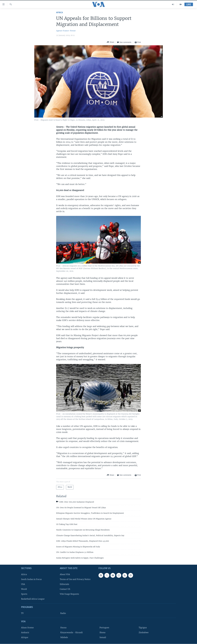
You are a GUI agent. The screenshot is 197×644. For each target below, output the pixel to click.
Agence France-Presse (66, 31)
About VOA (65, 574)
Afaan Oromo (27, 628)
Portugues (104, 628)
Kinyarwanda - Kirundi (71, 632)
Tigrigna (143, 628)
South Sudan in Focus (31, 579)
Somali (103, 637)
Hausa (63, 628)
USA (23, 584)
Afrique (25, 637)
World (24, 589)
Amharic (25, 632)
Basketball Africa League (33, 599)
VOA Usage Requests (69, 594)
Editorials (64, 584)
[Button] (110, 42)
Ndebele (64, 637)
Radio (63, 613)
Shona (102, 632)
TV (22, 613)
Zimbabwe (144, 632)
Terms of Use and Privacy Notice (75, 579)
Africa (59, 13)
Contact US (65, 589)
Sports (24, 594)
